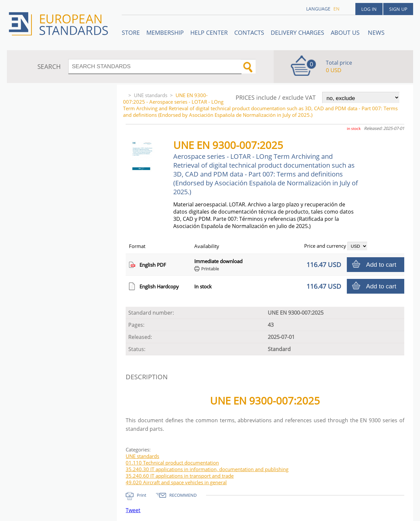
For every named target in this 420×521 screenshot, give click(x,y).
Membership (165, 32)
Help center (209, 32)
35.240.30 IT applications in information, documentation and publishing (207, 469)
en (336, 9)
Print (142, 495)
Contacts (249, 32)
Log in (369, 9)
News (376, 32)
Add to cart (381, 265)
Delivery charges (297, 32)
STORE (131, 32)
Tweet (133, 510)
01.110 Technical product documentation (172, 463)
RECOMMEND (183, 495)
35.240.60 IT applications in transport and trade (180, 476)
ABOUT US (346, 32)
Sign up (398, 9)
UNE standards (151, 95)
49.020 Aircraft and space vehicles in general (176, 482)
